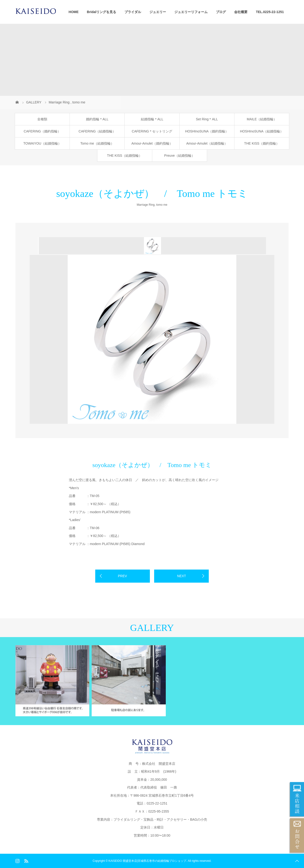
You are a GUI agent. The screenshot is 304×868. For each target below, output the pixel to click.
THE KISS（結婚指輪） (125, 156)
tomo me (162, 205)
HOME (74, 12)
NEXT (182, 576)
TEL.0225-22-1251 (270, 12)
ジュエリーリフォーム (191, 12)
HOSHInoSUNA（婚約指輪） (207, 131)
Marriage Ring (146, 205)
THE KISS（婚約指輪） (262, 143)
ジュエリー (158, 12)
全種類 (42, 119)
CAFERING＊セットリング (152, 131)
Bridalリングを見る (102, 12)
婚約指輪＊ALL (97, 119)
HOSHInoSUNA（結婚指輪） (262, 131)
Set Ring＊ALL (207, 119)
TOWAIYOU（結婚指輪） (42, 143)
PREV (122, 576)
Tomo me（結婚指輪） (97, 143)
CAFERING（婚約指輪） (42, 131)
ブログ (221, 12)
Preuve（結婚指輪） (179, 156)
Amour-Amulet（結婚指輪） (207, 143)
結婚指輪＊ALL (152, 119)
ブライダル (133, 12)
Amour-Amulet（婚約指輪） (152, 143)
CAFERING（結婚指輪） (97, 131)
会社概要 (241, 12)
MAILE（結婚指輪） (262, 119)
